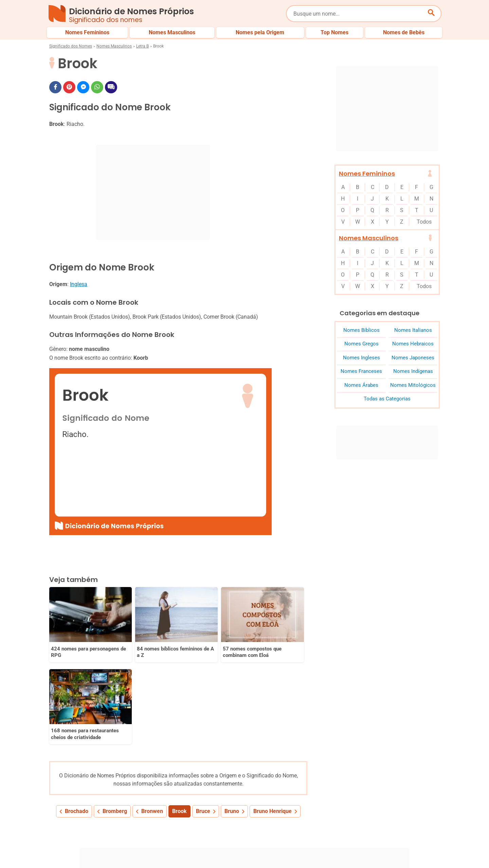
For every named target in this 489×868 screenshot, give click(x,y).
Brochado (77, 722)
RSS (436, 850)
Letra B (142, 46)
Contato (411, 850)
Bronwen (152, 722)
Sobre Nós (252, 850)
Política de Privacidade (297, 850)
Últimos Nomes (326, 828)
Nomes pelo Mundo (373, 828)
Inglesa (79, 284)
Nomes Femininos (367, 174)
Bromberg (115, 722)
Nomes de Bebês (422, 828)
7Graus (88, 857)
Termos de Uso (376, 850)
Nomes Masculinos (114, 46)
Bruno (232, 722)
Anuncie (341, 850)
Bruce (203, 722)
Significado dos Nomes (71, 46)
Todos (424, 222)
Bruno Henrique (273, 722)
